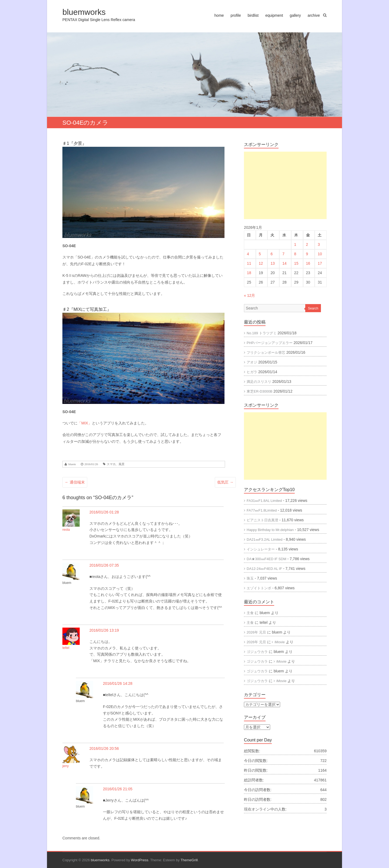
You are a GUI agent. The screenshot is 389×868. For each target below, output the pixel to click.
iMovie (280, 642)
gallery (295, 15)
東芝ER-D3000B (259, 391)
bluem (72, 464)
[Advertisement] (285, 185)
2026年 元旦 (256, 632)
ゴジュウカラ (257, 652)
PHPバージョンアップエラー (270, 343)
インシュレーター (261, 549)
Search (313, 308)
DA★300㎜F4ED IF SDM (266, 559)
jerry (66, 766)
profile (236, 15)
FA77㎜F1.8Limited (262, 510)
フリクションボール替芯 (266, 353)
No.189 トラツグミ (262, 333)
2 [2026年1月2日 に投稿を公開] (307, 244)
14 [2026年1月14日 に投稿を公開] (284, 263)
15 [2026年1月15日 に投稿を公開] (296, 263)
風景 (122, 464)
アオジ (252, 362)
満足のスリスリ (259, 382)
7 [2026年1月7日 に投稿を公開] (283, 254)
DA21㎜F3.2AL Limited (264, 539)
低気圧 (225, 482)
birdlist (253, 15)
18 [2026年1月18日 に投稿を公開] (249, 273)
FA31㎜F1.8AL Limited (264, 501)
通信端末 (75, 482)
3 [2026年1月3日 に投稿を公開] (319, 244)
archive (314, 15)
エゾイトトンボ (259, 588)
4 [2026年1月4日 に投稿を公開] (248, 254)
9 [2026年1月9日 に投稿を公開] (307, 254)
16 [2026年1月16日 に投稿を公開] (308, 263)
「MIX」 (85, 423)
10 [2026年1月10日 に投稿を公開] (320, 254)
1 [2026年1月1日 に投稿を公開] (295, 244)
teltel (66, 648)
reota (66, 530)
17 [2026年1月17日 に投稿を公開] (320, 263)
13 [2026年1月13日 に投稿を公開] (273, 263)
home (219, 15)
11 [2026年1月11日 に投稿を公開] (249, 263)
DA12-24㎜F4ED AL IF (264, 569)
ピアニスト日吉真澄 (262, 520)
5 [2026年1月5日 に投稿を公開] (260, 254)
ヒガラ (252, 372)
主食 (250, 613)
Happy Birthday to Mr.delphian (270, 530)
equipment (274, 15)
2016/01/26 (91, 464)
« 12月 (249, 295)
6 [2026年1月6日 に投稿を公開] (271, 254)
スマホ (111, 464)
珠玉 (250, 578)
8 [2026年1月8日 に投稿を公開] (295, 254)
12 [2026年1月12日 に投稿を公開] (261, 263)
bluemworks (84, 12)
